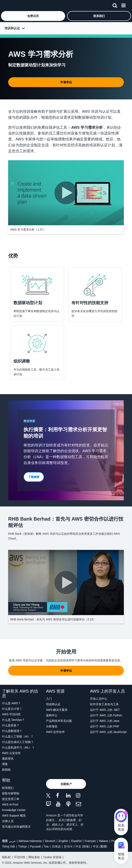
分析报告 (52, 726)
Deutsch (50, 841)
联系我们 (8, 788)
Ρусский (35, 846)
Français (90, 841)
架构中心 (52, 715)
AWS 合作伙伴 (55, 732)
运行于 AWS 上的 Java (105, 721)
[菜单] (123, 5)
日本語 (56, 846)
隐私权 (6, 857)
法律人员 (8, 821)
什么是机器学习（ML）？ (18, 747)
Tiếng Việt (8, 846)
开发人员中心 (99, 699)
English (63, 841)
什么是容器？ (11, 725)
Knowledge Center (14, 810)
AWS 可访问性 (11, 714)
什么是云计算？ (12, 709)
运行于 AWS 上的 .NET (105, 710)
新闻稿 (6, 770)
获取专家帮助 (11, 793)
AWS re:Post (10, 804)
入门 (49, 699)
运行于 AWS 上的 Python (106, 715)
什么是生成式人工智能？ (18, 742)
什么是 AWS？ (11, 703)
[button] (33, 16)
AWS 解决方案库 (57, 710)
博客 (5, 764)
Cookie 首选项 (52, 857)
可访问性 (20, 857)
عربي (12, 841)
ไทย (46, 846)
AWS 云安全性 (11, 753)
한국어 (68, 846)
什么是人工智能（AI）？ (18, 736)
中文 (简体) (83, 846)
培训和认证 (12, 28)
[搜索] (115, 5)
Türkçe (22, 846)
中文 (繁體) (100, 846)
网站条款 (34, 857)
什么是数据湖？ (12, 731)
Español (76, 841)
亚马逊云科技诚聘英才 (16, 827)
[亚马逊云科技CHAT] (121, 817)
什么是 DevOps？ (13, 720)
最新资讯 (8, 759)
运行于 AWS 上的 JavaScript (108, 732)
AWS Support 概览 (14, 816)
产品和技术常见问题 (59, 721)
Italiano (104, 841)
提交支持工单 (11, 799)
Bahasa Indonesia (30, 841)
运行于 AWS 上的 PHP (105, 726)
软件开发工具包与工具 (104, 704)
